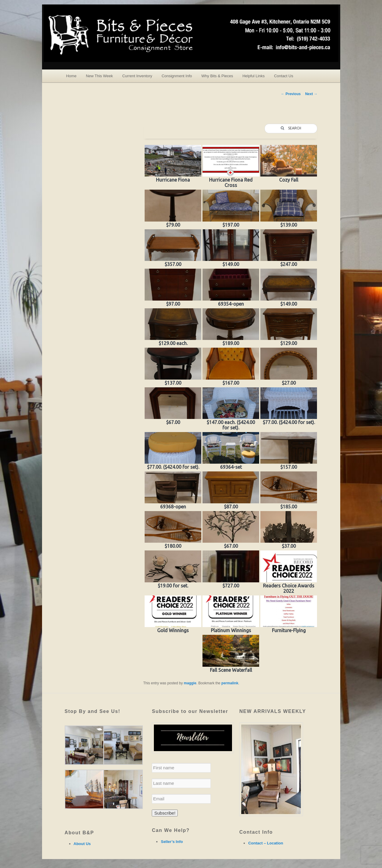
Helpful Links (253, 76)
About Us (82, 844)
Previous (291, 94)
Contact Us (284, 76)
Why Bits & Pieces (217, 76)
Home (71, 76)
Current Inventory (137, 76)
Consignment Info (177, 76)
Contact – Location (266, 843)
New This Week (99, 76)
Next (311, 94)
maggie (190, 683)
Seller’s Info (172, 842)
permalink (230, 683)
